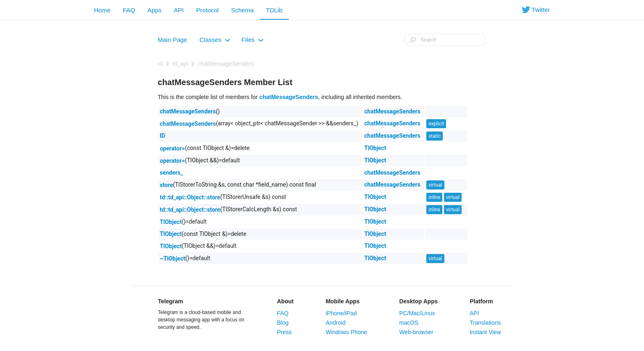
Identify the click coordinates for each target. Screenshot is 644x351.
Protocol (207, 10)
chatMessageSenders (226, 64)
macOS (409, 323)
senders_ (171, 173)
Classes (215, 42)
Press (285, 332)
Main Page (172, 40)
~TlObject (172, 259)
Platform (482, 301)
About (285, 301)
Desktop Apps (419, 301)
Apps (154, 10)
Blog (283, 323)
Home (102, 10)
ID (162, 136)
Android (336, 323)
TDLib (274, 10)
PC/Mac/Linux (417, 313)
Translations (485, 323)
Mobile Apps (343, 301)
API (179, 10)
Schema (242, 10)
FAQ (129, 10)
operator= (172, 148)
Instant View (485, 332)
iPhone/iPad (341, 313)
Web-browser (416, 332)
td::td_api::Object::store (190, 197)
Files (253, 42)
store (166, 185)
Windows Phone (346, 332)
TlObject (375, 148)
